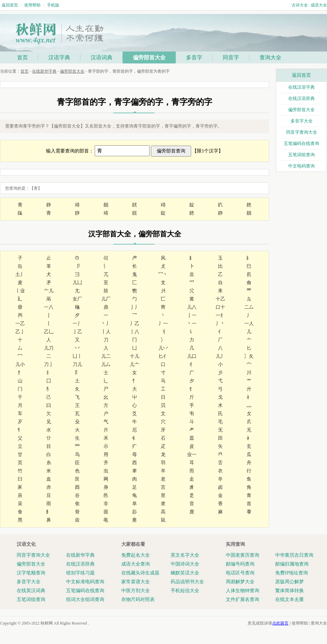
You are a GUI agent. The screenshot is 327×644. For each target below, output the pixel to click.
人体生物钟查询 (243, 591)
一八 (49, 307)
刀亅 (49, 364)
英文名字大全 (185, 555)
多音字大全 (302, 121)
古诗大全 (300, 5)
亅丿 (135, 307)
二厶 (249, 307)
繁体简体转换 (290, 591)
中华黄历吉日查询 (294, 555)
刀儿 (77, 364)
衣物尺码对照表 (138, 599)
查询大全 (270, 57)
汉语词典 (102, 57)
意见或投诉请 (268, 623)
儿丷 (163, 348)
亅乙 (77, 332)
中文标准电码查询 (85, 582)
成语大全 (319, 5)
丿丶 (220, 324)
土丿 (20, 274)
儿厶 (106, 364)
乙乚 (49, 332)
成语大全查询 (136, 564)
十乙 (220, 299)
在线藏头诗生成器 (140, 573)
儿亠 (135, 364)
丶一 (192, 324)
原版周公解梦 (290, 582)
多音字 (194, 57)
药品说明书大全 (187, 582)
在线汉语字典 (301, 87)
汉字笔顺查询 (31, 573)
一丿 (77, 324)
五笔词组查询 (301, 155)
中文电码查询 (301, 166)
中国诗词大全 (185, 564)
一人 (249, 324)
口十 (220, 307)
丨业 (20, 291)
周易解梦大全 (240, 582)
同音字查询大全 (302, 132)
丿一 (163, 324)
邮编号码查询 (240, 564)
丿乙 (135, 324)
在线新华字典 (44, 71)
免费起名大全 (136, 555)
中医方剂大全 (136, 591)
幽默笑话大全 (185, 573)
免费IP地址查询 (292, 573)
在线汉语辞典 (301, 98)
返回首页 (10, 5)
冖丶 (163, 274)
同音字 (231, 57)
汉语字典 (59, 57)
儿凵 (77, 283)
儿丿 (220, 356)
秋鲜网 (47, 623)
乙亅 (20, 332)
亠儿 (49, 291)
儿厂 (106, 299)
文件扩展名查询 (243, 599)
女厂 (77, 299)
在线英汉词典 (31, 591)
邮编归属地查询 (292, 564)
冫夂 (249, 356)
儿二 (106, 356)
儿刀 (49, 348)
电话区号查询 (240, 573)
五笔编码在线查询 (301, 143)
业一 (192, 455)
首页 (22, 57)
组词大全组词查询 (85, 599)
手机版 (53, 5)
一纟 (220, 315)
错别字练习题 (80, 573)
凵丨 (77, 356)
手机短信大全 (185, 591)
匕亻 (163, 356)
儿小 (20, 364)
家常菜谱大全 (136, 582)
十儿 (135, 356)
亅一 (192, 315)
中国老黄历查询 (243, 555)
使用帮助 (32, 5)
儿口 (192, 356)
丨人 (106, 332)
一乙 (20, 324)
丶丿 (106, 324)
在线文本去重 (290, 599)
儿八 (192, 307)
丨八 (135, 332)
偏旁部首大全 (149, 57)
